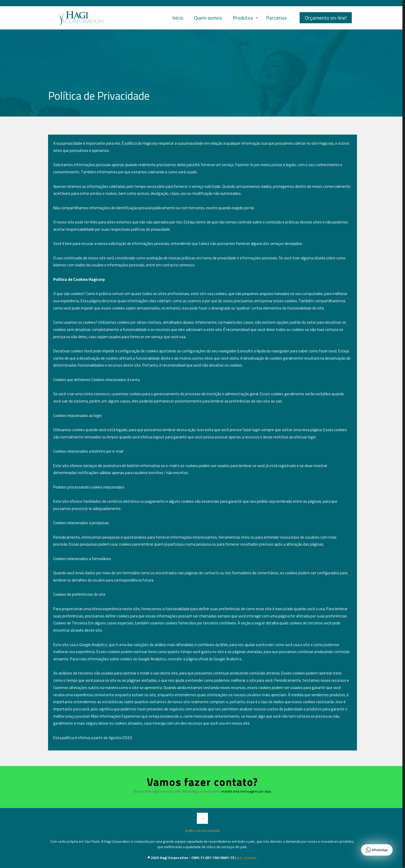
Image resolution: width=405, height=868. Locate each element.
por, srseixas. (247, 858)
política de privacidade (202, 830)
